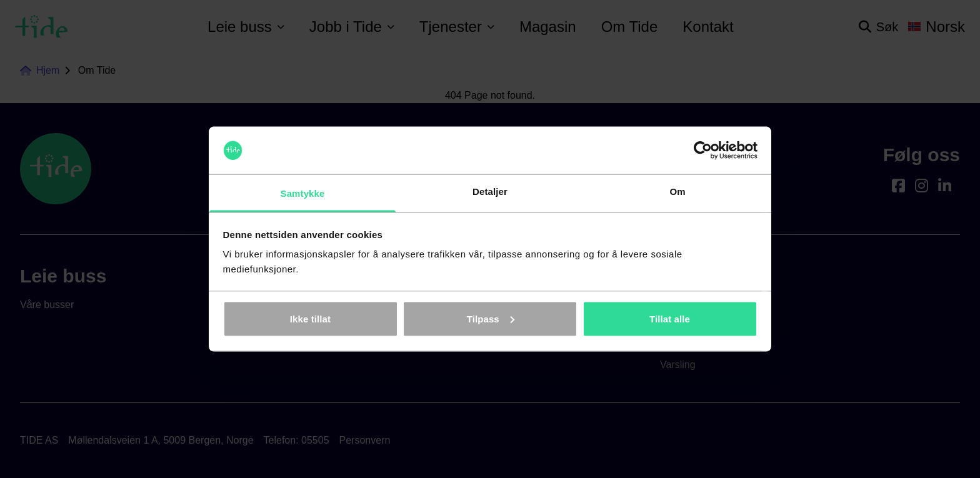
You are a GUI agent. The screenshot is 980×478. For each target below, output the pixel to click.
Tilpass (491, 318)
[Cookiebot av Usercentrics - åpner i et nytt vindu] (703, 151)
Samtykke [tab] (303, 193)
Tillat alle (670, 318)
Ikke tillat (310, 318)
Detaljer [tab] (490, 192)
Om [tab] (677, 192)
